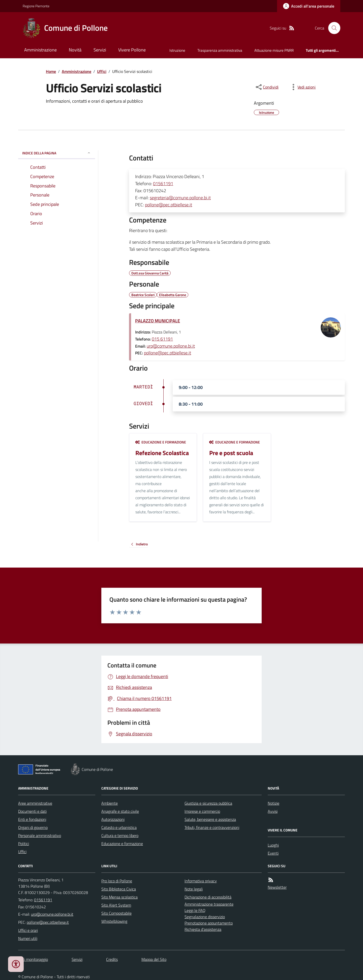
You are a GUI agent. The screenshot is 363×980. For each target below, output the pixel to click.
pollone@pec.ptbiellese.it (169, 205)
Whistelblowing (114, 921)
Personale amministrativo (40, 835)
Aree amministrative (35, 803)
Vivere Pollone (132, 50)
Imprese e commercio (202, 811)
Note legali (194, 889)
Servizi (100, 50)
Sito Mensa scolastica (119, 897)
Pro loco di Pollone (117, 881)
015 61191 (162, 339)
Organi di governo (33, 827)
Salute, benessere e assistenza (210, 819)
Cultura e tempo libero (120, 835)
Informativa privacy (201, 881)
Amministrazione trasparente (209, 904)
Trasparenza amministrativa (220, 50)
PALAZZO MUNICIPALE (158, 321)
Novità (75, 50)
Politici (24, 844)
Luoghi (273, 845)
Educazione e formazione (161, 442)
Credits (112, 959)
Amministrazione (40, 50)
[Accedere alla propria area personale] (309, 6)
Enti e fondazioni (32, 819)
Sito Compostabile (116, 913)
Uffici (102, 71)
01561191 (163, 184)
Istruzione (177, 50)
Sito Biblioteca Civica (119, 889)
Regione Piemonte (36, 6)
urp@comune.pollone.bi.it (171, 346)
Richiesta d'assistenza (203, 929)
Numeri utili (28, 938)
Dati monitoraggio (33, 959)
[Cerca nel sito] (332, 28)
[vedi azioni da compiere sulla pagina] (302, 87)
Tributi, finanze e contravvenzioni (212, 827)
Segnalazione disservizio (205, 917)
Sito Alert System (116, 905)
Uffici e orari (28, 930)
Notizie (274, 803)
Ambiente (110, 803)
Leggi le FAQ (195, 910)
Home (51, 71)
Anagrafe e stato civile (120, 811)
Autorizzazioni (113, 819)
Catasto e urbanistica (119, 827)
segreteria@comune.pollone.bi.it (180, 198)
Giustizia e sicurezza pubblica (208, 803)
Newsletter (277, 887)
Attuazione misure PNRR (274, 50)
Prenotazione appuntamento (209, 923)
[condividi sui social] (267, 87)
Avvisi (273, 811)
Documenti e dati (32, 811)
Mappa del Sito (154, 959)
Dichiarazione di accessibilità (208, 897)
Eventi (273, 853)
